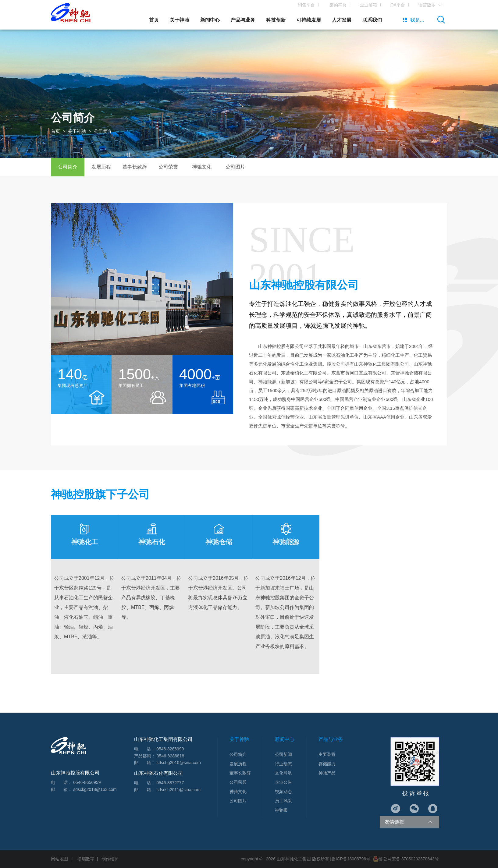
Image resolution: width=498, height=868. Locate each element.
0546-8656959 (87, 782)
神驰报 (281, 810)
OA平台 (394, 5)
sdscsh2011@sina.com (178, 790)
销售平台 (303, 5)
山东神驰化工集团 (294, 859)
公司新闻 (283, 754)
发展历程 (101, 167)
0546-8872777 (170, 783)
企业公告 (283, 782)
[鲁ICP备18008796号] (351, 859)
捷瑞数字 (86, 859)
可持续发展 (309, 20)
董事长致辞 (135, 167)
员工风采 (283, 801)
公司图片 (235, 167)
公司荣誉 (168, 167)
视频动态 (283, 792)
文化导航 (283, 773)
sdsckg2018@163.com (95, 789)
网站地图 (59, 859)
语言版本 (427, 5)
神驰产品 (327, 773)
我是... (413, 20)
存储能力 (327, 764)
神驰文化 (202, 167)
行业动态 (283, 764)
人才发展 (342, 20)
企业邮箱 (365, 5)
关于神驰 (180, 20)
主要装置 (327, 754)
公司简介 (68, 167)
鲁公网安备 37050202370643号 (406, 859)
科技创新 (276, 20)
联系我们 (372, 20)
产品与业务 (243, 20)
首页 (154, 20)
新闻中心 (210, 20)
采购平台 (334, 5)
